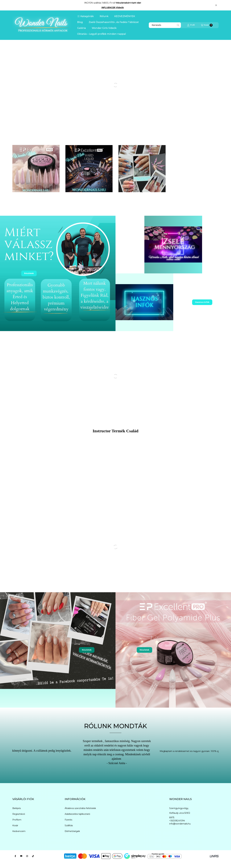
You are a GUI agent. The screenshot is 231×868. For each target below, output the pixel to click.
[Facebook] (15, 856)
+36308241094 (177, 821)
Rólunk (104, 16)
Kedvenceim (19, 831)
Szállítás (69, 825)
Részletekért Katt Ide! (129, 3)
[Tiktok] (33, 856)
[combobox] (165, 25)
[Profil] (191, 25)
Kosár (15, 825)
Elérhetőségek (72, 831)
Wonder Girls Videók (104, 28)
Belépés (17, 808)
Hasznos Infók (202, 302)
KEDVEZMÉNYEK (125, 16)
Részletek (29, 273)
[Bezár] (216, 5)
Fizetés (68, 820)
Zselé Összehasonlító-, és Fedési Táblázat (114, 22)
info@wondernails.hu (180, 824)
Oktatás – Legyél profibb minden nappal (102, 34)
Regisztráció (19, 814)
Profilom (17, 820)
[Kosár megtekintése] (207, 25)
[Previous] (6, 754)
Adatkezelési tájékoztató (77, 814)
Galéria (82, 28)
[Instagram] (27, 856)
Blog (80, 22)
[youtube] (21, 856)
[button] (86, 16)
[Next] (225, 754)
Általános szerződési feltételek (80, 808)
